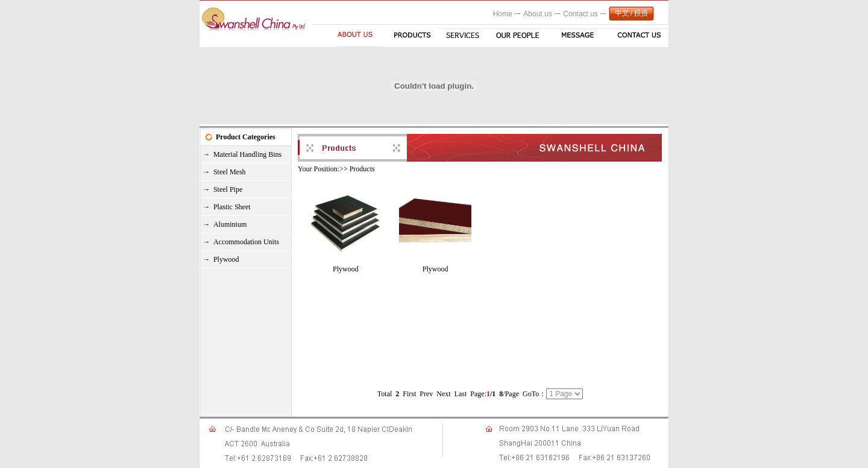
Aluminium (230, 224)
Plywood (226, 259)
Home (503, 14)
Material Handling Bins (247, 154)
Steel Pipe (228, 189)
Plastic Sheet (232, 207)
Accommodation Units (246, 242)
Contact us (580, 14)
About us (537, 14)
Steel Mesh (230, 172)
